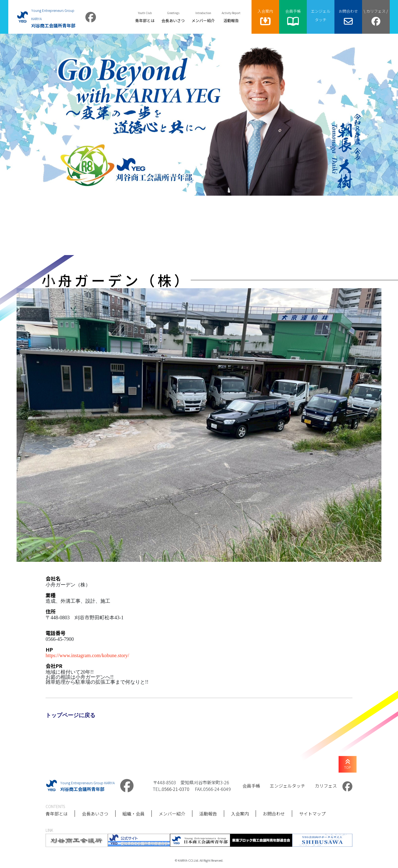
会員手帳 (251, 786)
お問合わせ (274, 814)
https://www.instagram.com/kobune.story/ (87, 655)
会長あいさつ (95, 814)
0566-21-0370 (176, 789)
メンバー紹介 (172, 814)
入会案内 (240, 814)
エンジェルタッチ (287, 786)
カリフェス (326, 786)
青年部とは (57, 814)
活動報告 (208, 814)
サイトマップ (312, 814)
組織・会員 (133, 814)
